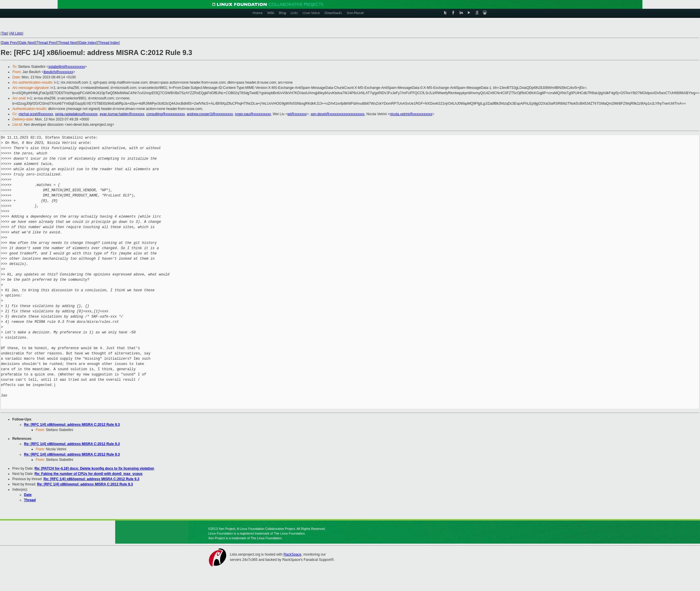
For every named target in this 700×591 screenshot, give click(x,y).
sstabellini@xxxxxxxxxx (67, 67)
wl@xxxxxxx (297, 114)
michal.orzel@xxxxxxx (36, 114)
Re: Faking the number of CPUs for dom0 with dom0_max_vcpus (88, 474)
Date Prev (9, 43)
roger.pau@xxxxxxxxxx (253, 114)
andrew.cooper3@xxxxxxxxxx (210, 114)
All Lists (16, 33)
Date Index (88, 43)
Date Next (27, 43)
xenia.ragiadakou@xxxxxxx (76, 114)
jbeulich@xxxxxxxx (58, 72)
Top (4, 33)
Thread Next (68, 43)
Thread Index (109, 43)
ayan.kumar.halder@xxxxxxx (122, 114)
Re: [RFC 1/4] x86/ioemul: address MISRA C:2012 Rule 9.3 (72, 425)
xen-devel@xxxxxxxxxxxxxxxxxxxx (337, 114)
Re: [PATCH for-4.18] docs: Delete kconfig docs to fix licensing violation (94, 468)
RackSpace (292, 554)
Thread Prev (46, 43)
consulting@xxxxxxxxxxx (165, 114)
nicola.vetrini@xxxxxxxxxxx (411, 114)
